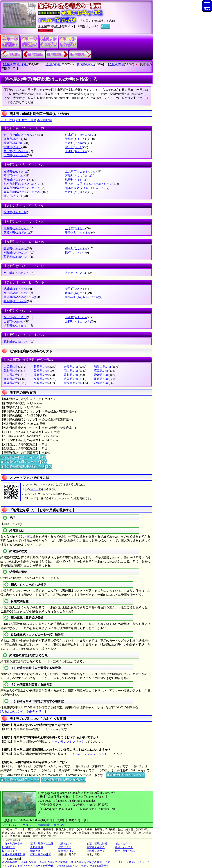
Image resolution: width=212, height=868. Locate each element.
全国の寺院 (117, 64)
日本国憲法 (8, 847)
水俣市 (77, 293)
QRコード (35, 489)
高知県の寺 (11, 379)
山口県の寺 (11, 375)
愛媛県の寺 (101, 375)
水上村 (16, 293)
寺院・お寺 (121, 844)
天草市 (77, 139)
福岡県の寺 (41, 379)
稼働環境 (44, 825)
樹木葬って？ (10, 851)
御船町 (15, 301)
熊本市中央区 (89, 184)
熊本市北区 (22, 184)
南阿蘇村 (19, 297)
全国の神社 (53, 64)
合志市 (14, 196)
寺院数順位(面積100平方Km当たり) (23, 466)
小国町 (15, 155)
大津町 (77, 151)
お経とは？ (65, 844)
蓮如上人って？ (124, 847)
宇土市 (74, 147)
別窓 (43, 457)
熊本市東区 (85, 188)
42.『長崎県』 (36, 54)
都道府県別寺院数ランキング (20, 457)
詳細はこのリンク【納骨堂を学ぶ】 (24, 711)
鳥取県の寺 (11, 371)
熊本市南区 (23, 192)
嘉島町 (15, 171)
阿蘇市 (13, 139)
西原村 (16, 257)
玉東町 (18, 180)
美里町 (77, 289)
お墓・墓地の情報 (97, 844)
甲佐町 (77, 192)
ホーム (105, 26)
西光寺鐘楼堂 (10, 862)
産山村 (16, 151)
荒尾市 (14, 143)
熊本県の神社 (85, 64)
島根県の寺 (41, 371)
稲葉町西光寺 (28, 862)
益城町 (15, 289)
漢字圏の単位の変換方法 (53, 862)
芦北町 (78, 135)
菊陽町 (78, 175)
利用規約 (59, 825)
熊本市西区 (22, 188)
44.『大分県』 (55, 54)
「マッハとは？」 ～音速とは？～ (125, 862)
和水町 (77, 248)
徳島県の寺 (41, 375)
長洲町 (15, 248)
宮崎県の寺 (41, 383)
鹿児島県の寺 (73, 383)
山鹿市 (14, 321)
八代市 (15, 317)
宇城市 (13, 147)
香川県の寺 (71, 375)
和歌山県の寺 (103, 367)
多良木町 (17, 232)
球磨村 (75, 180)
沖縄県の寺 (101, 383)
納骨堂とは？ (66, 851)
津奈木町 (78, 232)
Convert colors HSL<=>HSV (72, 866)
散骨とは (35, 851)
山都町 (78, 321)
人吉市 (77, 273)
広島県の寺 (101, 371)
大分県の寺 (11, 383)
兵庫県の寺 (41, 367)
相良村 (15, 212)
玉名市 (75, 228)
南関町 (16, 253)
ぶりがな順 (8, 120)
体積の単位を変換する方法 (86, 862)
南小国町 (82, 297)
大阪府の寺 (11, 367)
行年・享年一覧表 (125, 851)
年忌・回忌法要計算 (14, 855)
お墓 (27, 536)
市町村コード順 (26, 120)
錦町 (75, 253)
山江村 (77, 317)
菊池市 (14, 175)
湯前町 (16, 325)
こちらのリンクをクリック (67, 742)
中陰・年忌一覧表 (12, 844)
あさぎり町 (21, 135)
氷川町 (16, 273)
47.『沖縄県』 (78, 54)
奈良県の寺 (71, 367)
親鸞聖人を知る (96, 847)
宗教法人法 (65, 847)
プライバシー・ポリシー (19, 825)
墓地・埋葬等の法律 (42, 844)
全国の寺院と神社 (16, 64)
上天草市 (81, 171)
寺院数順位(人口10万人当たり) (20, 461)
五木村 (77, 143)
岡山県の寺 (71, 371)
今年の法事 (37, 847)
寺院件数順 (44, 120)
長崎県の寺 (101, 379)
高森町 (16, 228)
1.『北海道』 (13, 54)
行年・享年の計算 (41, 855)
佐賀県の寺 (71, 379)
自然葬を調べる (96, 851)
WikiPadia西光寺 (99, 866)
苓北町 (16, 342)
